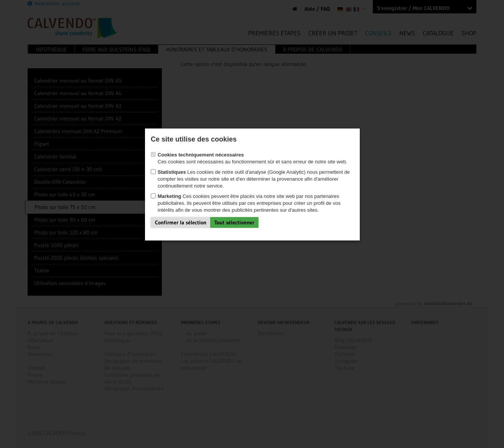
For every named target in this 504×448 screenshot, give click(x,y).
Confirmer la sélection (181, 208)
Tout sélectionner (234, 208)
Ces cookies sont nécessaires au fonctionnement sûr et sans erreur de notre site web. (249, 143)
